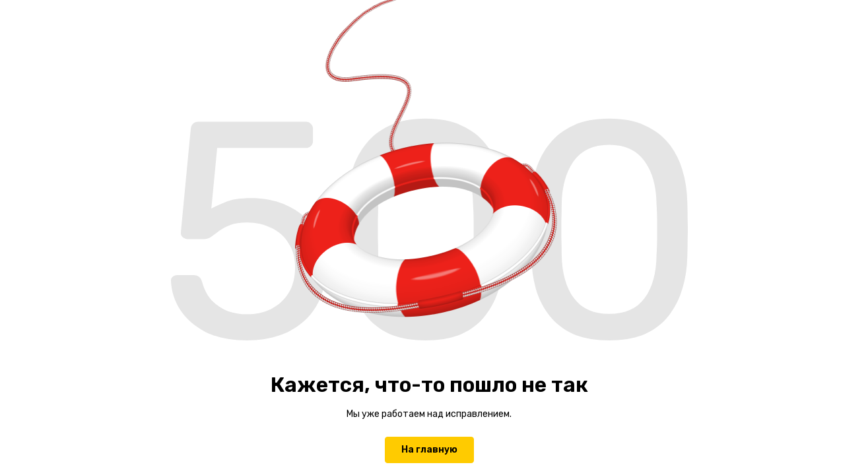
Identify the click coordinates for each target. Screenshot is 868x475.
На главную (429, 450)
